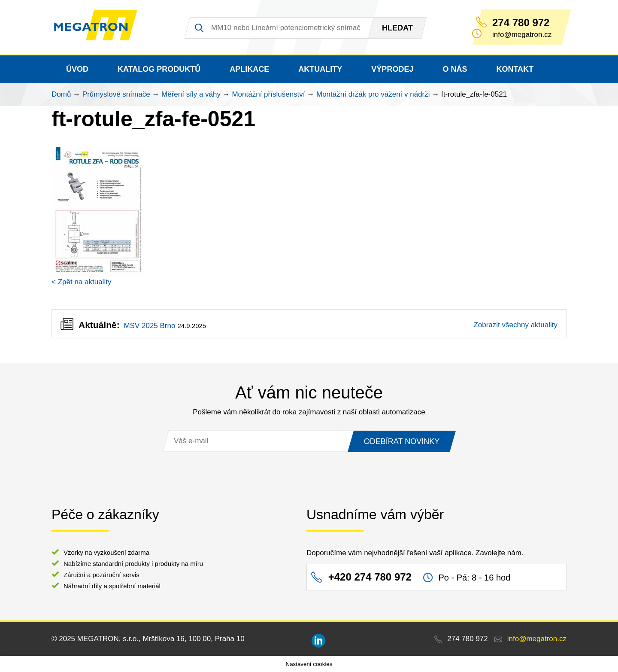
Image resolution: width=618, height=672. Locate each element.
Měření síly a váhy (191, 94)
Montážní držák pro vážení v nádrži (373, 94)
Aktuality (320, 69)
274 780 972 (521, 23)
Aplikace (249, 69)
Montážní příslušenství (268, 94)
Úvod (77, 69)
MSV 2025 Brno (149, 326)
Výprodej (392, 69)
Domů (61, 94)
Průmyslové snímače (116, 94)
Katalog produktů (159, 69)
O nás (455, 69)
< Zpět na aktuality (81, 282)
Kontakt (515, 69)
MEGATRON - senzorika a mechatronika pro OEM (101, 27)
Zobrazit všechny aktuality (515, 325)
